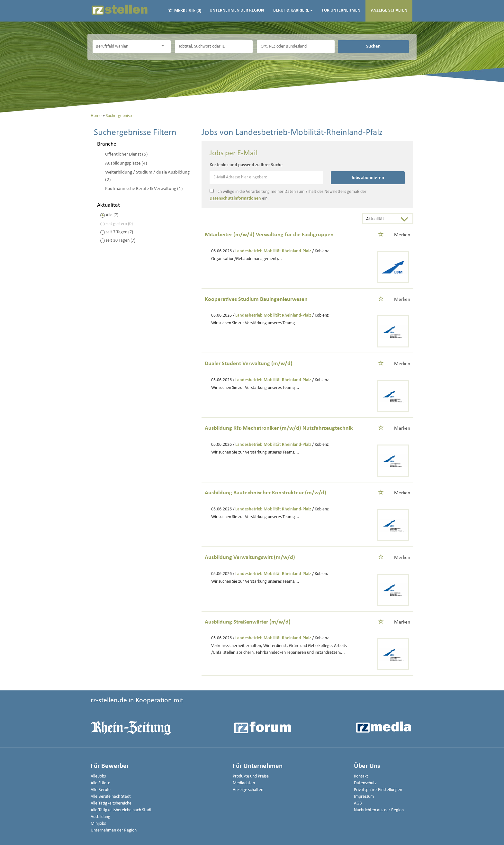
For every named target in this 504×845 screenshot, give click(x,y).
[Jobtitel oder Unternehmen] (214, 47)
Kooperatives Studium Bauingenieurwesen (256, 299)
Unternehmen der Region (237, 10)
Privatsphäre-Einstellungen (378, 790)
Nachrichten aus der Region (379, 810)
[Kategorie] (125, 47)
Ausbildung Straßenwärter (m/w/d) (248, 622)
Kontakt (361, 776)
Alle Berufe (101, 790)
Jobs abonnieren (368, 178)
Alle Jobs (98, 776)
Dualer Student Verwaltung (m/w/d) (249, 364)
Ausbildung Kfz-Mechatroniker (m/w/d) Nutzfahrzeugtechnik (279, 428)
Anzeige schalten (389, 10)
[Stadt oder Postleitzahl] (296, 47)
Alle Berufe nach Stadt (111, 797)
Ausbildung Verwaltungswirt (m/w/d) (250, 557)
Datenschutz (365, 783)
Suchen (373, 46)
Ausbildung (100, 817)
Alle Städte (100, 783)
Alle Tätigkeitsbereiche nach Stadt (121, 810)
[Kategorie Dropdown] (164, 46)
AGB (358, 803)
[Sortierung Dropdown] (406, 219)
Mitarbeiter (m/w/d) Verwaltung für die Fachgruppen (269, 235)
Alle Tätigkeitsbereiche (111, 803)
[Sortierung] (381, 219)
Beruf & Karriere (293, 10)
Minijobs (98, 824)
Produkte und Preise (251, 776)
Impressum (364, 797)
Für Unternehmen (341, 10)
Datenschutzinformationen (235, 198)
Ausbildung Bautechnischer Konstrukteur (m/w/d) (265, 493)
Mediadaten (244, 783)
